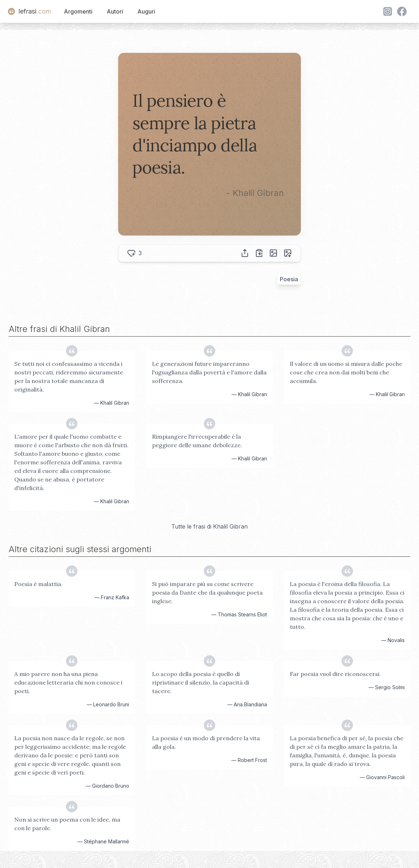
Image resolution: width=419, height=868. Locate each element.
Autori (115, 11)
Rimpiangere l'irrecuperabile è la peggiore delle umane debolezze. (197, 441)
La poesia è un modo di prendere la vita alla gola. (206, 742)
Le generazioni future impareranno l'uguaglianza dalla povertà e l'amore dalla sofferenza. (209, 372)
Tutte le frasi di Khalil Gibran (209, 526)
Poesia (289, 279)
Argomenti (78, 11)
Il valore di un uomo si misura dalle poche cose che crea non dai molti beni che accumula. (346, 372)
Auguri (146, 11)
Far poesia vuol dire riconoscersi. (335, 674)
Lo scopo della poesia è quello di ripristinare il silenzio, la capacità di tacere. (201, 682)
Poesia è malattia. (38, 584)
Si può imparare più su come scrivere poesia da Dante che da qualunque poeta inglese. (207, 592)
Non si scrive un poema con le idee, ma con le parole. (67, 824)
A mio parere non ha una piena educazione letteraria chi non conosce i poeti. (68, 682)
